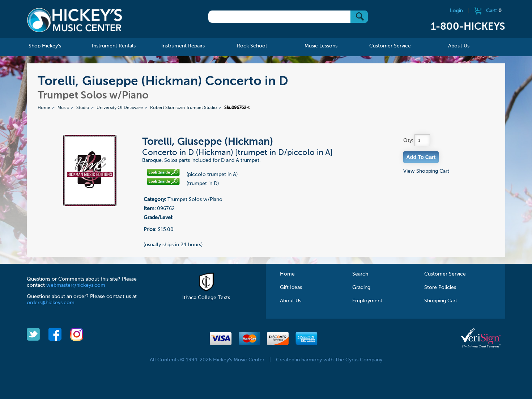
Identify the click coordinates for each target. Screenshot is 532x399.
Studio (83, 108)
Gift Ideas (291, 287)
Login (456, 11)
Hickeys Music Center (75, 20)
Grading (361, 287)
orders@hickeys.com (51, 303)
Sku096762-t (237, 108)
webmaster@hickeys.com (76, 285)
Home (44, 108)
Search (360, 274)
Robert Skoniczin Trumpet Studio (184, 108)
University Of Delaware (120, 108)
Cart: (494, 11)
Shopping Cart (441, 301)
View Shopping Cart (426, 171)
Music (63, 108)
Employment (367, 301)
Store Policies (440, 287)
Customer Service (445, 274)
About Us (291, 301)
